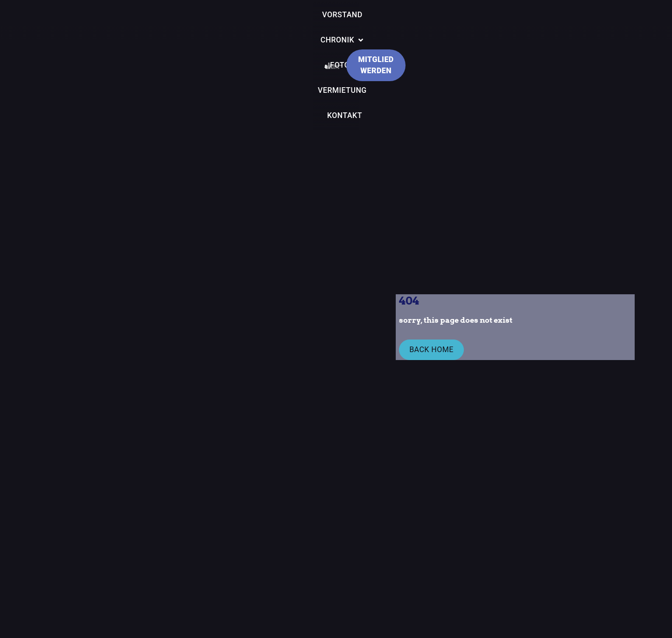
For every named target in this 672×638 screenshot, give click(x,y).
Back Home (430, 350)
